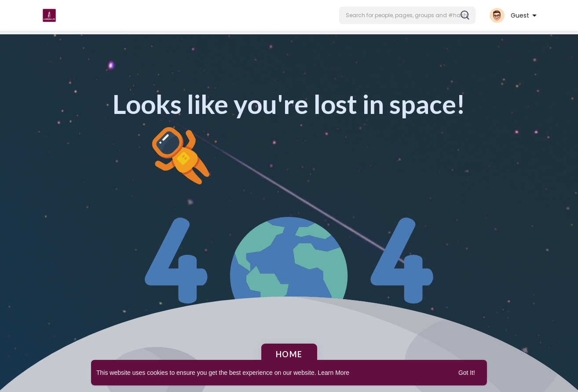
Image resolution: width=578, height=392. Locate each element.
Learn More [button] (334, 373)
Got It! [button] (467, 373)
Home (289, 354)
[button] (407, 15)
